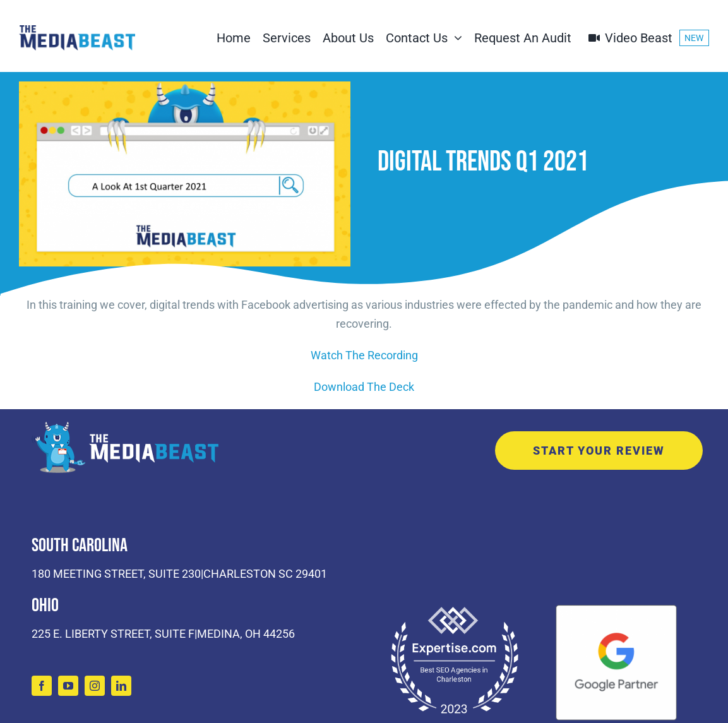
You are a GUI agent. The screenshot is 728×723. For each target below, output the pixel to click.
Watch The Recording (364, 355)
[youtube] (68, 686)
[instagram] (95, 686)
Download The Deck (364, 387)
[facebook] (42, 686)
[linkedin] (121, 686)
